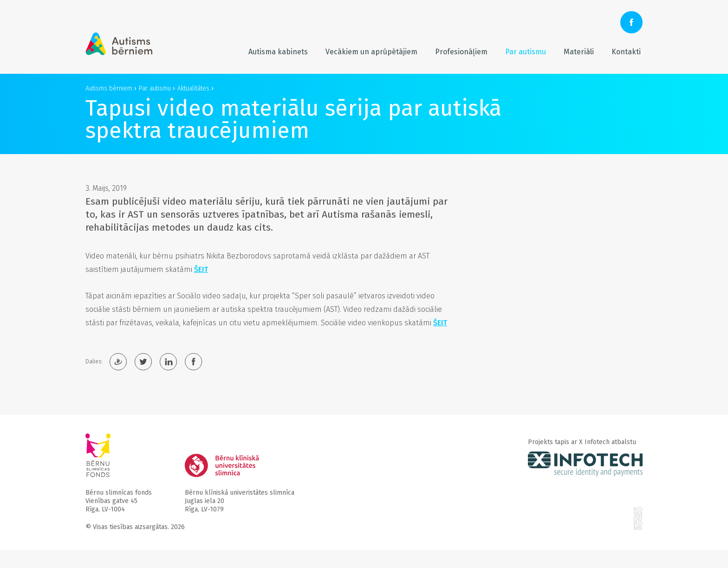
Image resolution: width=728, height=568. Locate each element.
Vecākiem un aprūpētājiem (371, 52)
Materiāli (579, 52)
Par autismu (526, 52)
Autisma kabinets (278, 52)
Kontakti (626, 52)
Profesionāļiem (461, 52)
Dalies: (94, 361)
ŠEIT (201, 269)
